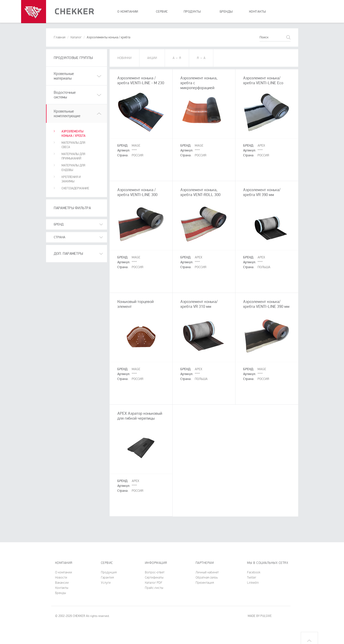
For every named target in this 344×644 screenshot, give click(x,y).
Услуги (106, 583)
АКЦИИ (152, 58)
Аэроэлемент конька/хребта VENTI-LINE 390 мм (266, 304)
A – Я (177, 58)
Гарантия (107, 578)
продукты (192, 12)
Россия (138, 155)
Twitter (252, 578)
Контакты (62, 588)
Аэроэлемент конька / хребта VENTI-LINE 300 (137, 192)
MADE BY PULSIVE (260, 616)
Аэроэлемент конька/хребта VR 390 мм (262, 192)
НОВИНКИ (124, 58)
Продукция (109, 572)
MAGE (136, 146)
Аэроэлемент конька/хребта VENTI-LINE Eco (263, 80)
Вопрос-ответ (155, 572)
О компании (64, 572)
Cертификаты (154, 578)
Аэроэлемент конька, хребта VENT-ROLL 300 (200, 192)
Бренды (60, 593)
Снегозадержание (75, 188)
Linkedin (253, 583)
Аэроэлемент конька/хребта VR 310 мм (199, 304)
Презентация (205, 583)
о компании (128, 12)
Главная (60, 37)
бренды (226, 12)
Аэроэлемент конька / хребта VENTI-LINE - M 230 (141, 80)
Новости (61, 578)
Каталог (76, 37)
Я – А (201, 58)
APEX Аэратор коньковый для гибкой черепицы (140, 416)
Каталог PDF (154, 583)
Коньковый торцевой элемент (135, 304)
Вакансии (62, 583)
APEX (261, 146)
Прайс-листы (154, 588)
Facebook (254, 572)
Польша (264, 267)
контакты (258, 12)
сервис (162, 12)
